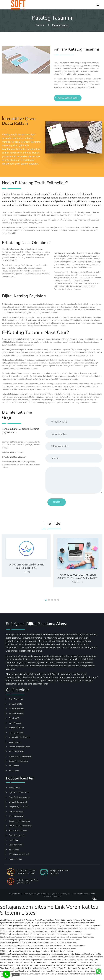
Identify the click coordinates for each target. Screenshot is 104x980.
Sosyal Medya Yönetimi (17, 761)
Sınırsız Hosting (14, 845)
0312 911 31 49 (16, 452)
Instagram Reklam (15, 728)
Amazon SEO (13, 788)
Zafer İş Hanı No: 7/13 (27, 880)
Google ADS (13, 718)
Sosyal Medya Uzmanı (17, 830)
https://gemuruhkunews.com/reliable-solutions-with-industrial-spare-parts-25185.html (48, 954)
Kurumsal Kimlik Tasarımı (18, 737)
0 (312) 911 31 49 (26, 871)
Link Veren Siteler (15, 811)
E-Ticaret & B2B (14, 704)
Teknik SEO (12, 840)
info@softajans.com (18, 457)
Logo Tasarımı (13, 742)
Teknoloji (26, 572)
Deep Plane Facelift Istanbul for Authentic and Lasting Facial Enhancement (38, 963)
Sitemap (57, 896)
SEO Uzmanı (13, 771)
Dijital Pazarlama (14, 699)
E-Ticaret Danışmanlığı (17, 802)
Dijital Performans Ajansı (18, 797)
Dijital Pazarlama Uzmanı (18, 793)
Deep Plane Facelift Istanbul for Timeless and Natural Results (67, 957)
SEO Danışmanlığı (15, 751)
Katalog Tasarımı (14, 733)
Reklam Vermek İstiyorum (18, 747)
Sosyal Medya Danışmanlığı (19, 756)
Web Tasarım (78, 582)
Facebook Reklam (15, 713)
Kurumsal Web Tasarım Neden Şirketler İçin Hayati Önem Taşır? (78, 577)
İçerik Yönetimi (13, 723)
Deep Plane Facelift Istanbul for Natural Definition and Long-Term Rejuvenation (62, 965)
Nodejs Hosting (14, 859)
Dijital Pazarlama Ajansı (10, 920)
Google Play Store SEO (17, 807)
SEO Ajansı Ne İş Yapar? (17, 854)
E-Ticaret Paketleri (15, 709)
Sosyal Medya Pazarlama (18, 821)
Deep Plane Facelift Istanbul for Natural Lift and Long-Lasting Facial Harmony (51, 971)
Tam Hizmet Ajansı (15, 835)
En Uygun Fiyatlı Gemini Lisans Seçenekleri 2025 (26, 566)
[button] (46, 600)
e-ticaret (65, 681)
